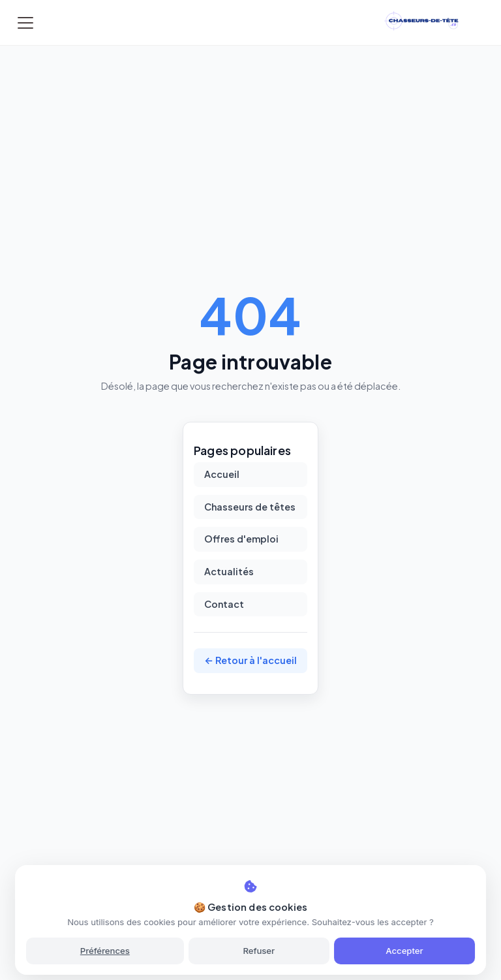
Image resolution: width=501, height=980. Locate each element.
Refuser (259, 951)
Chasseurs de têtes (250, 507)
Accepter (404, 951)
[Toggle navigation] (25, 23)
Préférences (105, 951)
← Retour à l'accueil (250, 660)
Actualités (229, 571)
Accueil (222, 474)
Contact (224, 604)
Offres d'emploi (241, 539)
